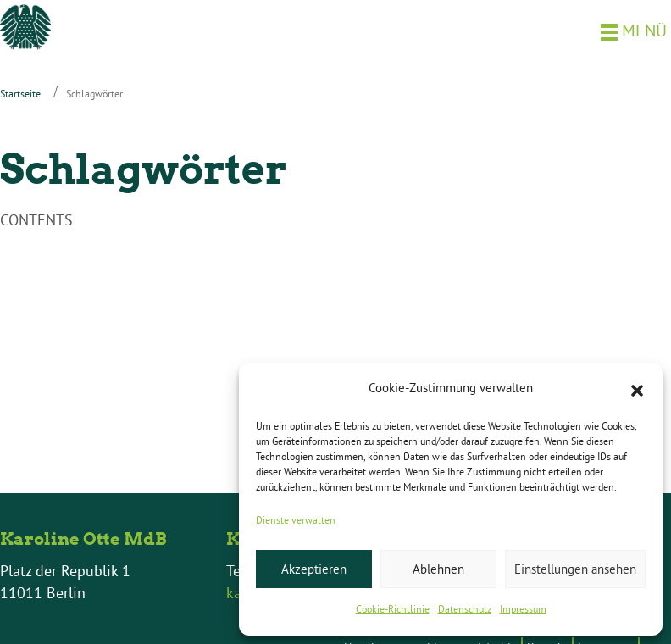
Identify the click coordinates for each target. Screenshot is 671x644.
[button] (637, 389)
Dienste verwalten (296, 520)
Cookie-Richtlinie (393, 609)
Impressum (523, 609)
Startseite (20, 94)
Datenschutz (465, 609)
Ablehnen (438, 569)
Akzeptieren (314, 569)
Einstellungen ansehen (575, 569)
